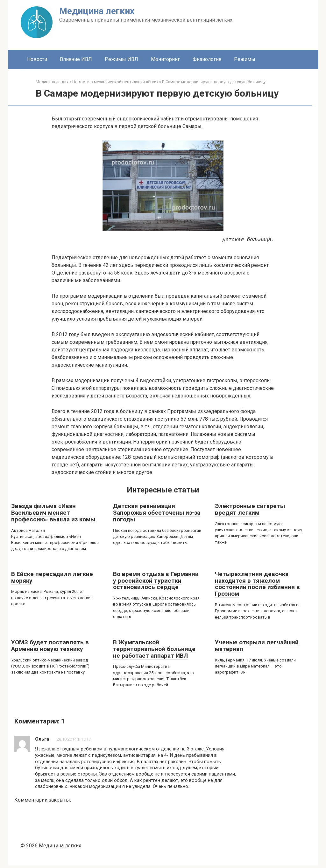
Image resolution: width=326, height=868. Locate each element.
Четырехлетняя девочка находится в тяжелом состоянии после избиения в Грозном (257, 584)
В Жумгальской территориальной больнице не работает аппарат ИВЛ (154, 649)
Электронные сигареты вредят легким (250, 509)
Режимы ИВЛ (121, 59)
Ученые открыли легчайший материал (257, 646)
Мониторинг (165, 59)
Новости (37, 59)
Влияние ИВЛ (76, 59)
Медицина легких (97, 11)
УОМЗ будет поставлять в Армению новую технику (50, 646)
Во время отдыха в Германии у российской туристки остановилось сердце (156, 581)
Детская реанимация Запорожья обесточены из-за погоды (157, 513)
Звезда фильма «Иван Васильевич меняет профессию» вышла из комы (53, 513)
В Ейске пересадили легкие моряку (52, 577)
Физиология (207, 59)
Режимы (245, 59)
